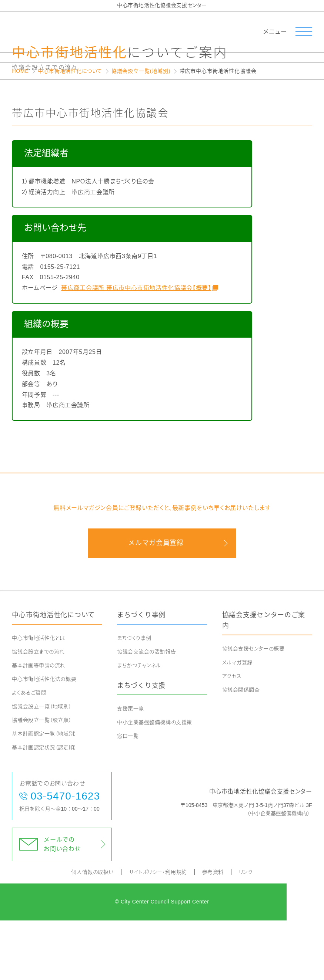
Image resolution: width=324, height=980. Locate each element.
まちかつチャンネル (139, 725)
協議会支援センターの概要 (253, 708)
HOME (20, 131)
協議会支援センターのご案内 (264, 680)
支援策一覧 (131, 768)
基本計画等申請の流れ (39, 725)
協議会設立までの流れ (38, 711)
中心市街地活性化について (70, 131)
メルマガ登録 (237, 722)
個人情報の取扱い (92, 932)
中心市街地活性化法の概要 (44, 739)
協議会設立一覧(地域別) (141, 131)
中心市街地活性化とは (39, 697)
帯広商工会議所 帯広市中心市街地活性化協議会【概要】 (136, 347)
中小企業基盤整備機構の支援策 (155, 782)
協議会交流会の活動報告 (146, 711)
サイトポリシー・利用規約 (158, 932)
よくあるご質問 (29, 752)
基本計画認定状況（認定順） (44, 807)
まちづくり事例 (141, 675)
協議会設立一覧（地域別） (42, 766)
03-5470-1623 (65, 856)
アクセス (232, 736)
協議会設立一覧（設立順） (42, 780)
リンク (246, 932)
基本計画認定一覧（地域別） (44, 793)
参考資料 (213, 932)
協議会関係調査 (241, 749)
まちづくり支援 (141, 745)
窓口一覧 (128, 795)
